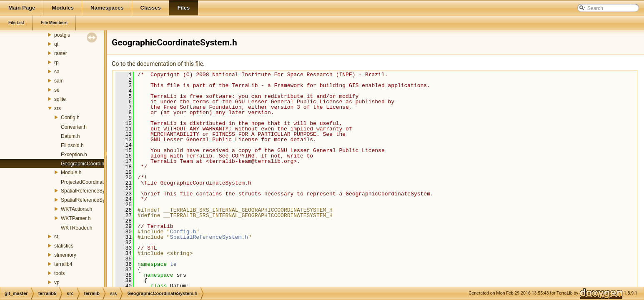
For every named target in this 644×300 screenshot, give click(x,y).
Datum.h (70, 136)
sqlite (60, 99)
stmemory (65, 255)
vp (57, 282)
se (57, 90)
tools (59, 273)
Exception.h (74, 155)
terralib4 (63, 264)
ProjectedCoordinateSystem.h (94, 182)
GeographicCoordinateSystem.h (96, 164)
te (173, 264)
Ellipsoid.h (72, 145)
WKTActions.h (76, 209)
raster (61, 53)
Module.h (71, 172)
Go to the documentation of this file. (158, 64)
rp (56, 62)
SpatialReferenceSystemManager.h (100, 200)
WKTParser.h (76, 218)
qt (56, 44)
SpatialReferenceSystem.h (90, 191)
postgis (62, 35)
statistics (64, 246)
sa (57, 72)
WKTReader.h (76, 228)
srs (58, 108)
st (56, 237)
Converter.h (74, 127)
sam (59, 81)
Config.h (70, 117)
